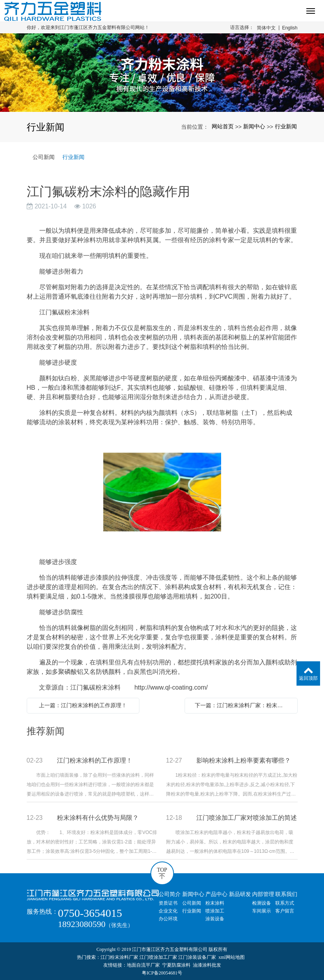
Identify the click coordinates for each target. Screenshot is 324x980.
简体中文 (266, 28)
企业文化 (168, 911)
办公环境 (168, 919)
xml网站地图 (232, 957)
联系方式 (285, 903)
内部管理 (263, 894)
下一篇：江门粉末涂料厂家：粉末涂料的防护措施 (243, 705)
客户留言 (285, 911)
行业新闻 (286, 126)
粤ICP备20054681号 (162, 973)
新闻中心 (254, 126)
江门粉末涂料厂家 (119, 957)
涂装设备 (215, 919)
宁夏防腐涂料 (176, 965)
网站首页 (223, 126)
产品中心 (216, 894)
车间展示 (262, 911)
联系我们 (286, 894)
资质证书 (168, 903)
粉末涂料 (215, 903)
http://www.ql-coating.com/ (171, 687)
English (290, 28)
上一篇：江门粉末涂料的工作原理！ (83, 705)
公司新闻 (44, 157)
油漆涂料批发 (207, 965)
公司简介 (170, 894)
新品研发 (240, 894)
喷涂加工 (215, 911)
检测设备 (262, 903)
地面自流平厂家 (143, 965)
